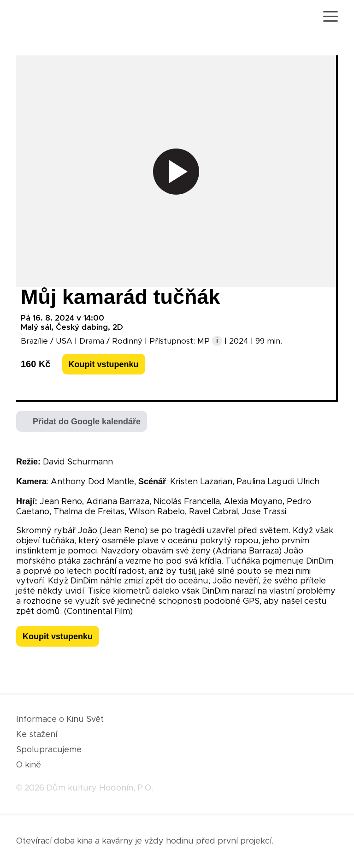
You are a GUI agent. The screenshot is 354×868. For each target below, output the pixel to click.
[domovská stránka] (43, 18)
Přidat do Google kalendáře (87, 422)
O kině (29, 765)
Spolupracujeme (49, 750)
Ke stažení (37, 735)
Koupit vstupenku (104, 364)
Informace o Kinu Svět (60, 719)
